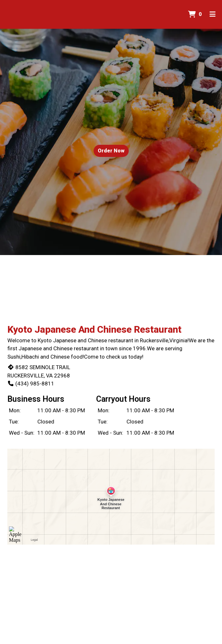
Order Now (111, 151)
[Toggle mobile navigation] (213, 14)
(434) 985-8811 (31, 384)
